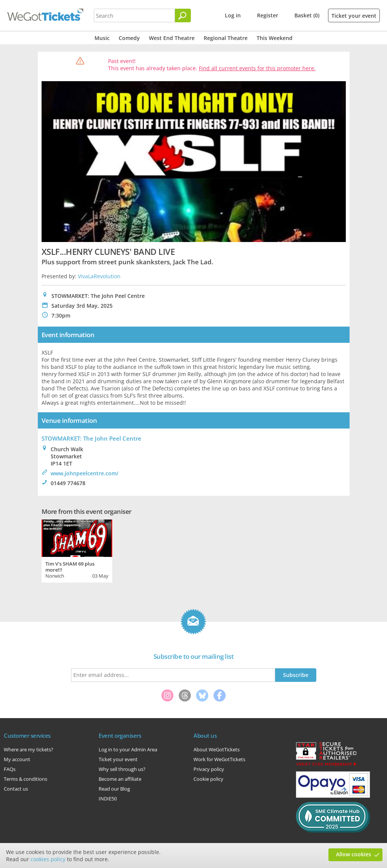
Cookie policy (208, 779)
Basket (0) (307, 15)
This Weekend (275, 38)
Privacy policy (209, 769)
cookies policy (48, 859)
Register (268, 15)
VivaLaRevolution (99, 276)
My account (17, 759)
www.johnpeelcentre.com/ (84, 473)
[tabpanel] (77, 550)
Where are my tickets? (29, 749)
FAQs (10, 769)
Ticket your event (354, 16)
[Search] (183, 15)
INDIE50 (108, 799)
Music (102, 38)
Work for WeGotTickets (219, 759)
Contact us (16, 789)
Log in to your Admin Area (128, 749)
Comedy (129, 38)
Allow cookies (354, 854)
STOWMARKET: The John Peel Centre (91, 438)
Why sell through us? (122, 769)
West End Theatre (172, 38)
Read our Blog (114, 789)
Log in (233, 15)
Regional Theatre (226, 38)
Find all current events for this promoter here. (257, 68)
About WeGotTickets (217, 749)
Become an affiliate (120, 779)
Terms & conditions (26, 779)
